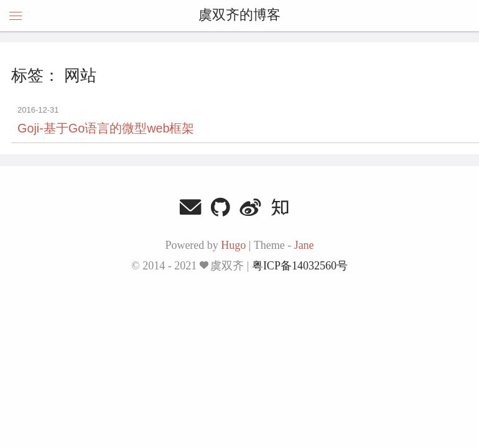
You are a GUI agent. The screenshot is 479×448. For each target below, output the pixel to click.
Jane (304, 245)
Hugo (233, 245)
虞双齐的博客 (240, 16)
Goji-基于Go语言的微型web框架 (106, 128)
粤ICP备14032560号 (300, 266)
